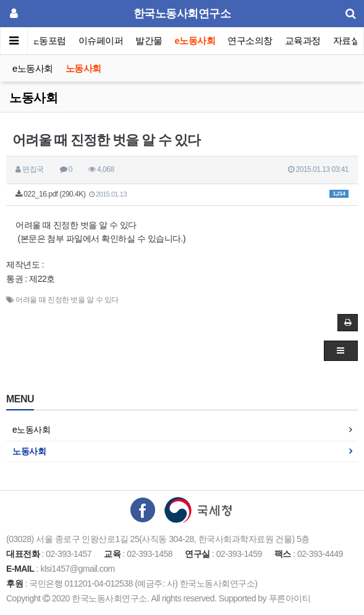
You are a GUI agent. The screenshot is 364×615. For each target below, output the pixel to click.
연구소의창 (250, 40)
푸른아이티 (290, 598)
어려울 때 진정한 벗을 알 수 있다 (67, 300)
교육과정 (303, 40)
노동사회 (83, 68)
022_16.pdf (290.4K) (182, 194)
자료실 (347, 40)
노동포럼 (48, 40)
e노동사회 (195, 40)
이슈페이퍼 (101, 40)
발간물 (149, 40)
